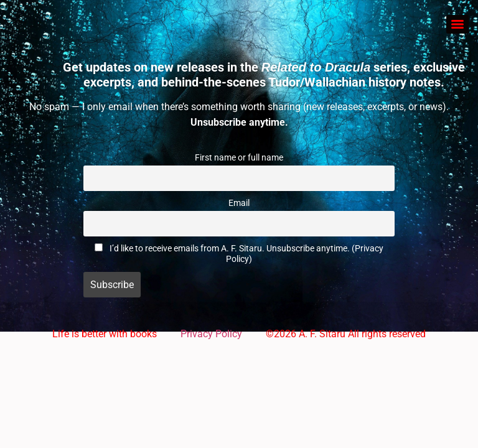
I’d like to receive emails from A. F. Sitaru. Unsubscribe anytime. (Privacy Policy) (246, 254)
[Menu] (457, 24)
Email (239, 203)
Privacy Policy (211, 334)
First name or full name (239, 158)
